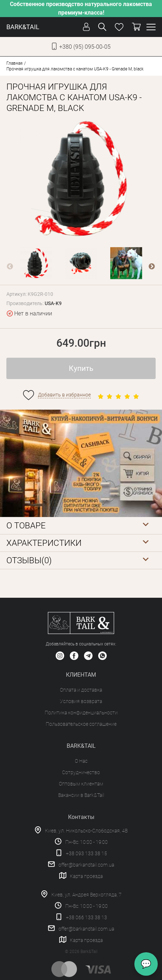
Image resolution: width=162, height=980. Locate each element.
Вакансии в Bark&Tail (81, 795)
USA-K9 (53, 303)
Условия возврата (81, 701)
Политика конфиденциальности (81, 713)
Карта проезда (86, 876)
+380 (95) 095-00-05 (85, 47)
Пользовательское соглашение (81, 724)
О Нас (81, 761)
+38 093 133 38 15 (86, 853)
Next (152, 267)
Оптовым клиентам (81, 784)
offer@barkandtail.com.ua (86, 865)
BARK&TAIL (23, 27)
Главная (15, 63)
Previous (10, 267)
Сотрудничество (81, 772)
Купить (81, 368)
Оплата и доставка (81, 690)
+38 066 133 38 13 (86, 917)
